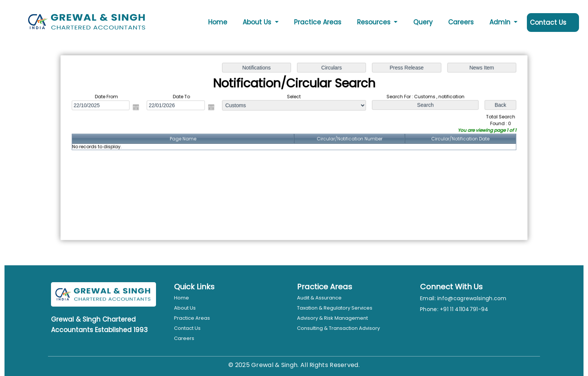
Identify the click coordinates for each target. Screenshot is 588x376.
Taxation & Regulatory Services (335, 308)
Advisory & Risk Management (332, 318)
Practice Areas (318, 22)
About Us (185, 308)
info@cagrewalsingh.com (472, 298)
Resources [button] (375, 22)
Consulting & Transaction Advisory (338, 328)
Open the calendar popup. (138, 108)
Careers (461, 22)
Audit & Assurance (319, 298)
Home (218, 22)
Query (423, 22)
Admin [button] (501, 22)
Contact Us (548, 23)
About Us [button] (258, 22)
